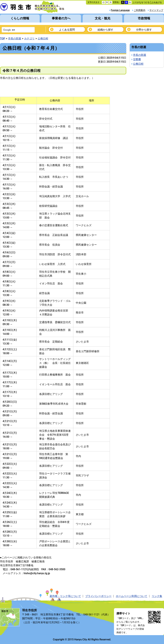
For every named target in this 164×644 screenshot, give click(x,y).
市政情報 (144, 18)
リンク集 (157, 596)
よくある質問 (67, 30)
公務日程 (43, 39)
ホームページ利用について (132, 596)
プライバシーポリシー (98, 596)
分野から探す (144, 30)
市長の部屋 (15, 39)
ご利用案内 (140, 10)
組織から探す (105, 30)
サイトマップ (156, 10)
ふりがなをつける (141, 2)
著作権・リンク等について (65, 596)
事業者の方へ (61, 18)
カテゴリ (29, 39)
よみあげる (157, 2)
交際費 (137, 59)
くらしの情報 (20, 18)
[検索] (14, 30)
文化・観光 (103, 18)
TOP (3, 39)
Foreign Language (120, 10)
